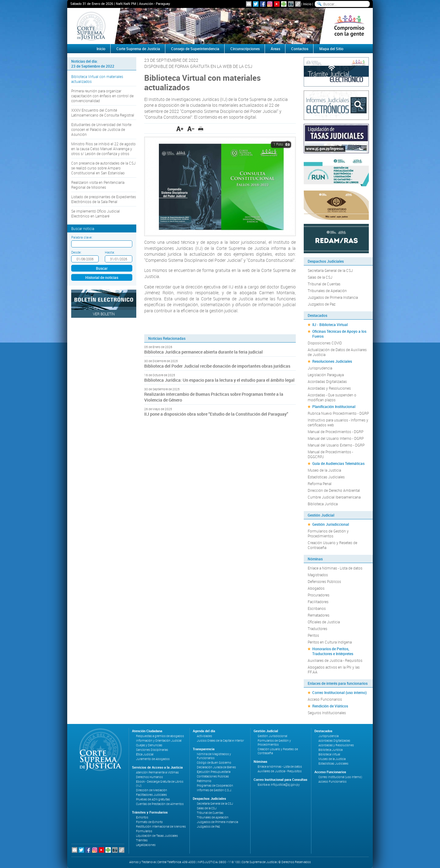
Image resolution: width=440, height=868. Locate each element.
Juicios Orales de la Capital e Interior (220, 741)
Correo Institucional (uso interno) (339, 692)
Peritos (313, 635)
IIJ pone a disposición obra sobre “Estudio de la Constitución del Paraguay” (216, 414)
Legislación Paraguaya (326, 375)
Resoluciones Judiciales (332, 361)
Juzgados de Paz (322, 304)
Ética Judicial (145, 754)
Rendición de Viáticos (330, 706)
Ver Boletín (104, 314)
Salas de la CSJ (320, 277)
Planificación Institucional (334, 406)
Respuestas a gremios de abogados (160, 736)
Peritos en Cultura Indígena (330, 642)
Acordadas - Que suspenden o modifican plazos (332, 397)
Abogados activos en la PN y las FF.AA (334, 670)
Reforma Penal (320, 484)
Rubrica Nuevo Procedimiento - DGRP (338, 413)
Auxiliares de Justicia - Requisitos (335, 660)
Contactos (300, 49)
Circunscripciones (245, 49)
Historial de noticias (102, 277)
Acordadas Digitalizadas (327, 381)
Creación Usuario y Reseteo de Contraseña (332, 545)
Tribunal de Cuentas (324, 284)
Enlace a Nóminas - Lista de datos (335, 568)
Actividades (204, 736)
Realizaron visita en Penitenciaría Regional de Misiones (98, 185)
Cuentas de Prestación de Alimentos (160, 804)
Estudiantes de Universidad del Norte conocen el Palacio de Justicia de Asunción (101, 129)
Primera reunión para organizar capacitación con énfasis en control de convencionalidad (102, 96)
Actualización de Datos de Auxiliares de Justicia (337, 352)
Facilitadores (318, 602)
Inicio (307, 4)
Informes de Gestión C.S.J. (214, 790)
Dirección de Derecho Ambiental (334, 490)
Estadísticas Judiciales (326, 477)
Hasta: (110, 252)
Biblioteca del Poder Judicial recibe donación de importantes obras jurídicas (217, 366)
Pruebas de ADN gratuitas (153, 799)
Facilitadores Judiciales (151, 795)
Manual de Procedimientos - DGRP (335, 432)
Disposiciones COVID (325, 343)
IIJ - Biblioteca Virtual (330, 325)
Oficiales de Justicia (324, 622)
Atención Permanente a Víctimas (157, 772)
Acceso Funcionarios (325, 699)
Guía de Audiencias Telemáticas (338, 463)
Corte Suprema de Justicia (138, 49)
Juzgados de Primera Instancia (333, 297)
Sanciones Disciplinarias (152, 750)
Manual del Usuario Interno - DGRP (336, 438)
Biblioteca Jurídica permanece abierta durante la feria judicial (204, 352)
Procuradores (319, 595)
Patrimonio (204, 781)
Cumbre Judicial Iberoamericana (334, 497)
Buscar (102, 268)
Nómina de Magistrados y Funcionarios (214, 756)
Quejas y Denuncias (149, 745)
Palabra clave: (82, 237)
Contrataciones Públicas (213, 776)
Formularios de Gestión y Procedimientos (328, 533)
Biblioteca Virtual (329, 754)
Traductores (317, 629)
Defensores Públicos (324, 581)
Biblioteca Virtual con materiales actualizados (97, 79)
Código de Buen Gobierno (214, 763)
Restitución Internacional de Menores (161, 827)
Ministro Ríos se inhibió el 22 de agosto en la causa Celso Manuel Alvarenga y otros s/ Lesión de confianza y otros (103, 149)
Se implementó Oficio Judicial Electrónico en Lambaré (95, 213)
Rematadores (319, 615)
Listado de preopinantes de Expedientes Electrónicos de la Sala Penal (104, 199)
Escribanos (317, 608)
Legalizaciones (146, 845)
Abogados (316, 588)
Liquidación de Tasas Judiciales (157, 836)
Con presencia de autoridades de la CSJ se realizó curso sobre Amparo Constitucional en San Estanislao (103, 168)
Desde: (76, 252)
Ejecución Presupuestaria (214, 772)
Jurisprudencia (320, 368)
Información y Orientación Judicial (159, 741)
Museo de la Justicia (324, 470)
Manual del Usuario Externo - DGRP (336, 445)
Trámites (142, 840)
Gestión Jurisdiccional (331, 524)
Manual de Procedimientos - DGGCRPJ (330, 454)
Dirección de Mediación (152, 790)
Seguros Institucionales (327, 713)
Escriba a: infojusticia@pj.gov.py (279, 785)
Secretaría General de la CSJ (330, 270)
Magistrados (318, 575)
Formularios (144, 831)
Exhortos (142, 817)
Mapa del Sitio (331, 49)
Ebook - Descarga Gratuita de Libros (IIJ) (160, 784)
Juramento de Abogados (153, 759)
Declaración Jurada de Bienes (216, 767)
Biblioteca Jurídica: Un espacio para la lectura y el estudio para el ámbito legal (219, 380)
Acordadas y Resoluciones (329, 388)
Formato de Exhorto (149, 822)
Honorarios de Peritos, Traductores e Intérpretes (333, 651)
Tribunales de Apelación (327, 291)
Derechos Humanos (149, 777)
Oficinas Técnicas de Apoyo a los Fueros (339, 334)
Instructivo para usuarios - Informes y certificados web (338, 422)
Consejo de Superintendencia (195, 49)
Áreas (275, 49)
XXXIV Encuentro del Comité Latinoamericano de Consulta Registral (103, 113)
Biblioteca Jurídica (323, 504)
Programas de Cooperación (215, 786)
